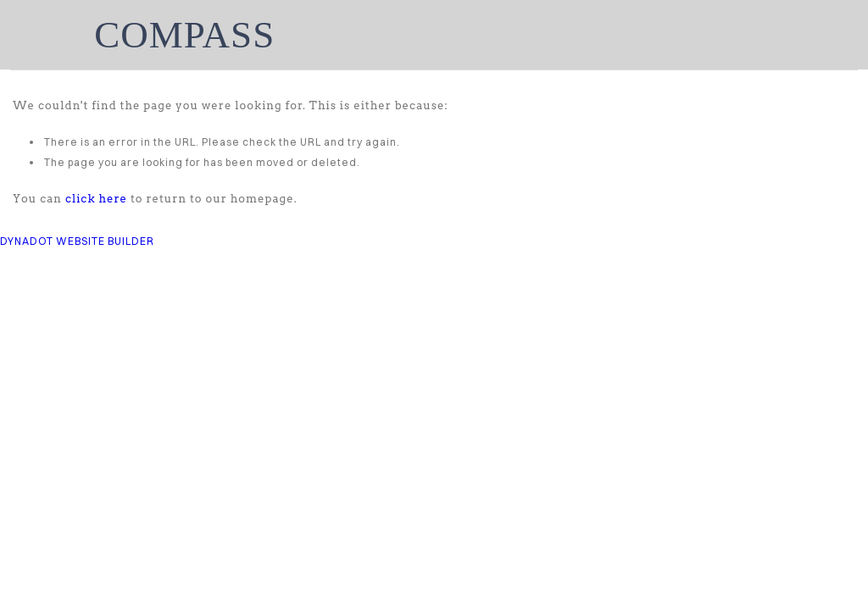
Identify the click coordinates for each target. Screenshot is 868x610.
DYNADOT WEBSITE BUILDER (77, 241)
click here (96, 199)
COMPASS (184, 35)
